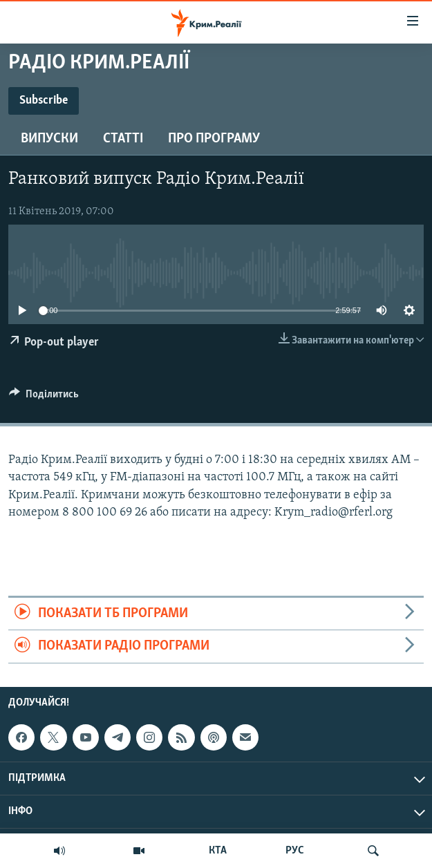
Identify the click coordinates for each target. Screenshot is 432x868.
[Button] (44, 397)
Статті (123, 139)
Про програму (214, 139)
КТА (218, 851)
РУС (295, 851)
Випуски (49, 139)
